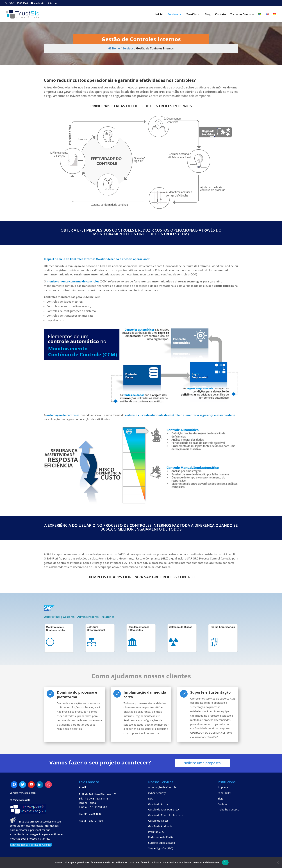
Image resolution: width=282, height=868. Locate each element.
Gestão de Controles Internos (166, 815)
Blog (208, 14)
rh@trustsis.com (20, 800)
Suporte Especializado (162, 843)
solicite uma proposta (202, 763)
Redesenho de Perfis (161, 837)
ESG (151, 799)
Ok (225, 862)
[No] (278, 862)
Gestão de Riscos (158, 821)
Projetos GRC (156, 832)
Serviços (173, 14)
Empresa (223, 787)
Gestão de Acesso (159, 804)
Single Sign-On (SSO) (161, 848)
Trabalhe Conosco (242, 14)
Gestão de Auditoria (160, 826)
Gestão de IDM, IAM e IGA (164, 809)
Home (114, 48)
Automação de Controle (162, 787)
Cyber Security (157, 793)
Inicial (159, 14)
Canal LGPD (224, 793)
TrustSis (192, 14)
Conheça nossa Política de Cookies (31, 845)
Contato (220, 14)
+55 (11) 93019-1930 (91, 821)
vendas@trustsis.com (23, 793)
